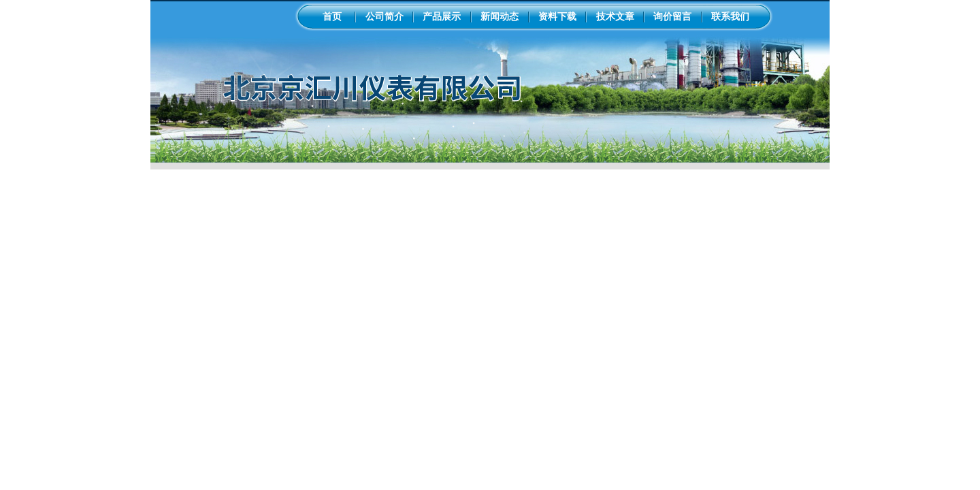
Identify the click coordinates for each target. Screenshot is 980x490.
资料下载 (557, 16)
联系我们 (730, 16)
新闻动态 (500, 16)
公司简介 (385, 16)
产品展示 (442, 16)
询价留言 (672, 16)
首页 (332, 16)
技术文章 (615, 16)
